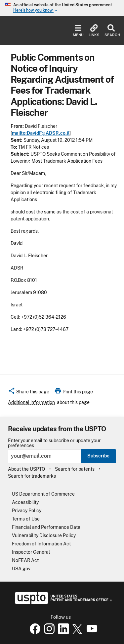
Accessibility (25, 502)
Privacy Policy (27, 511)
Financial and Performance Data (46, 527)
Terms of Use (26, 519)
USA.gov (21, 569)
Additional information (31, 402)
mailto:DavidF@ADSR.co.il (41, 133)
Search (111, 31)
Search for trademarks (32, 476)
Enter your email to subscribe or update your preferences (54, 443)
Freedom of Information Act (41, 544)
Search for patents (75, 469)
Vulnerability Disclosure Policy (44, 535)
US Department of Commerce (43, 494)
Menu (78, 31)
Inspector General (31, 552)
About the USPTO (26, 469)
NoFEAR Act (25, 560)
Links (94, 31)
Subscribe (98, 456)
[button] (29, 393)
